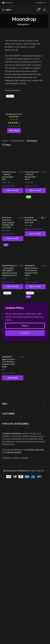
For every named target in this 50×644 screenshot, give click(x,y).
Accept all (25, 333)
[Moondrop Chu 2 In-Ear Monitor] (14, 95)
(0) (22, 342)
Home (5, 125)
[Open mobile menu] (7, 10)
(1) (19, 107)
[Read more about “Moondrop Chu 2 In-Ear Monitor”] (14, 115)
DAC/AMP (6, 400)
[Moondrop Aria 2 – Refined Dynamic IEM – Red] (13, 236)
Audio (12, 104)
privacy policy (23, 317)
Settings (25, 326)
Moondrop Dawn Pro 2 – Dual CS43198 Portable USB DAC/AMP (8, 392)
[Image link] (11, 35)
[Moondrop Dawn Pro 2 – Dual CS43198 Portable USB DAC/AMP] (13, 375)
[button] (13, 361)
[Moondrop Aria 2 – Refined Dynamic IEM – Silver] (35, 236)
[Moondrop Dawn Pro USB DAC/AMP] (35, 468)
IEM (17, 104)
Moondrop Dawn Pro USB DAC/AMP (31, 576)
